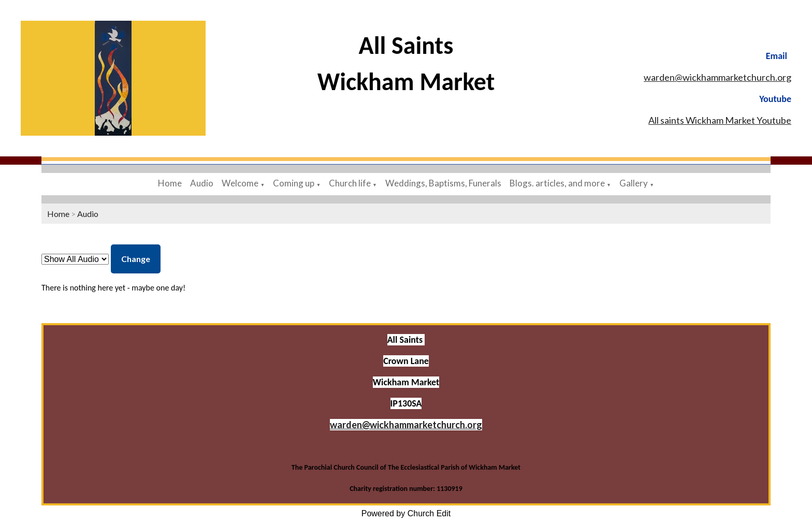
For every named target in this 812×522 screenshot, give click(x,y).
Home (170, 183)
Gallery (634, 183)
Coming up (294, 183)
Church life (351, 183)
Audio (202, 183)
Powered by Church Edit (406, 513)
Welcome (240, 183)
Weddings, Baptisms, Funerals (443, 183)
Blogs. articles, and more (557, 183)
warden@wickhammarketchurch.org (717, 77)
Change (136, 259)
